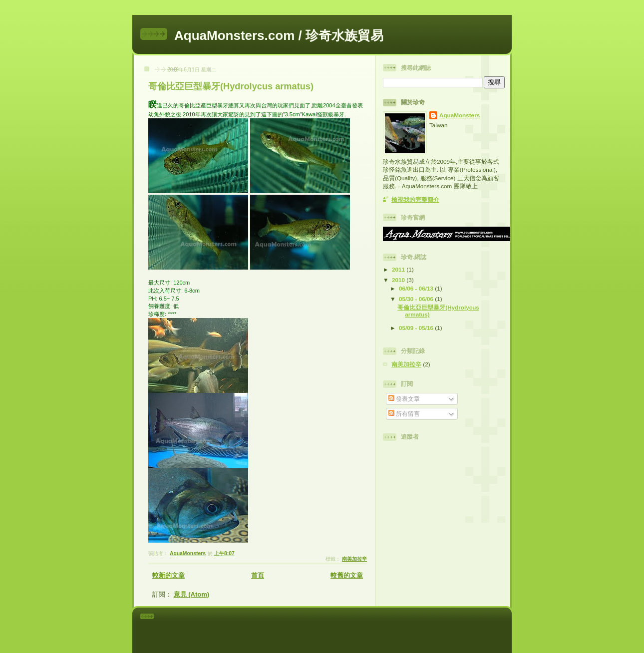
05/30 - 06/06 (417, 299)
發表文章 (404, 399)
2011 (399, 269)
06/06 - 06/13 (417, 288)
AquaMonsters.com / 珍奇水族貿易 (279, 35)
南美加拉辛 (354, 559)
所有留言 (404, 414)
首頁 (258, 575)
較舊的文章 (347, 575)
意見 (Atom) (192, 594)
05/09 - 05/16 (417, 328)
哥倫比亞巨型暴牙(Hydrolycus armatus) (231, 86)
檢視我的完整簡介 (415, 199)
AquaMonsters (460, 115)
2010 (399, 280)
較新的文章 (168, 575)
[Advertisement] (336, 629)
